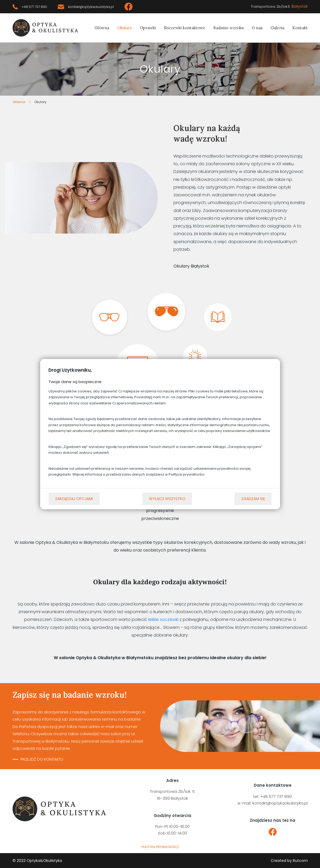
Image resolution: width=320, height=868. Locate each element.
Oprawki (148, 28)
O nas (257, 28)
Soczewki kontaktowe (185, 28)
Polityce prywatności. (187, 474)
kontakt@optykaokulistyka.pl (91, 7)
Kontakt (300, 28)
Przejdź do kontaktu (42, 759)
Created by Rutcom (289, 861)
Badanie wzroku (228, 28)
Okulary (125, 28)
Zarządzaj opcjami (74, 499)
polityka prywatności (160, 847)
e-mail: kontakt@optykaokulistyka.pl (273, 803)
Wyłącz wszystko (167, 499)
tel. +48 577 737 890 (273, 796)
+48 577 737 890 (34, 7)
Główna (102, 28)
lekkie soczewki (163, 619)
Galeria (277, 28)
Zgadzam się (253, 499)
